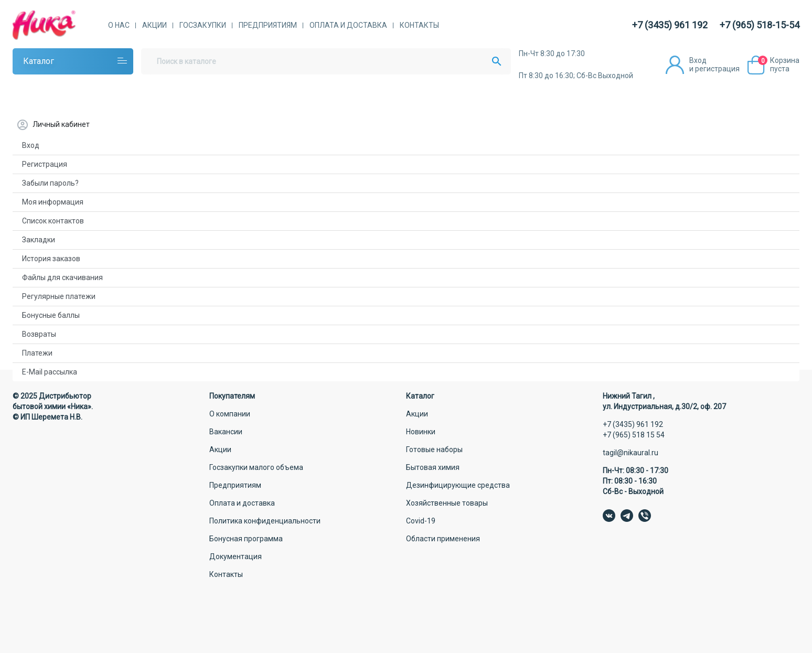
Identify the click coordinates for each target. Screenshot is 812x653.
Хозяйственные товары (447, 503)
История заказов (51, 259)
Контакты (419, 25)
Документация (236, 556)
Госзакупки (203, 25)
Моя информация (53, 202)
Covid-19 (421, 521)
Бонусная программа (246, 539)
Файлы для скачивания (62, 277)
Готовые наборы (434, 449)
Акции (154, 25)
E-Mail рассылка (50, 372)
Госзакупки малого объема (256, 467)
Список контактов (53, 221)
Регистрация (45, 164)
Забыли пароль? (50, 183)
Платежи (37, 353)
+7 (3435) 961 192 (670, 25)
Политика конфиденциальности (265, 521)
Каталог (39, 61)
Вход (31, 145)
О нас (119, 25)
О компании (230, 414)
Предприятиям (268, 25)
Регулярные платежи (59, 296)
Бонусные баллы (51, 315)
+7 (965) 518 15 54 (634, 435)
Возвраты (39, 334)
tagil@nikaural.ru (631, 453)
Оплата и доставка (348, 25)
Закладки (39, 240)
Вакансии (226, 432)
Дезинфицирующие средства (458, 485)
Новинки (421, 432)
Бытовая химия (433, 467)
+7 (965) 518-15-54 (760, 25)
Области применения (443, 539)
